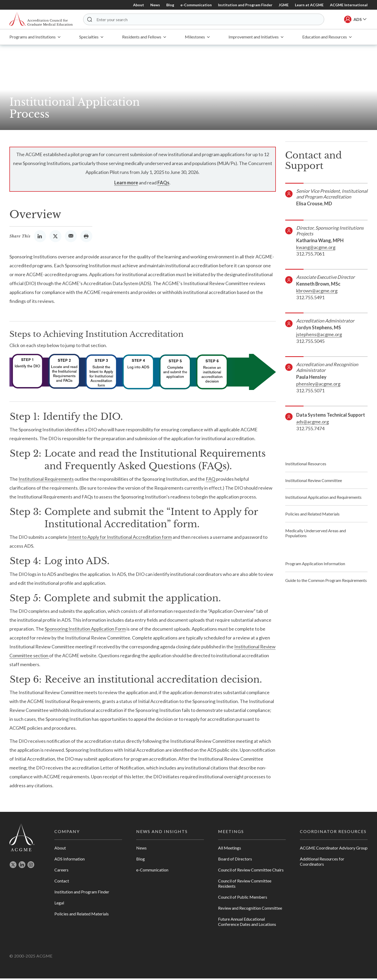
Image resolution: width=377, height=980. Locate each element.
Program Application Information (315, 565)
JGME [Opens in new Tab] (284, 5)
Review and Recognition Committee (250, 910)
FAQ (211, 481)
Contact (62, 883)
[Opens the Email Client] (71, 238)
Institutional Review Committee (314, 482)
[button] (97, 20)
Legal (59, 905)
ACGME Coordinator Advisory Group (334, 850)
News (155, 5)
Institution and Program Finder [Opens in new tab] (82, 894)
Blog (170, 5)
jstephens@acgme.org (319, 336)
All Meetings (230, 850)
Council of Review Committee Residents (245, 885)
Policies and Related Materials (312, 516)
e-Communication (196, 5)
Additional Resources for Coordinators (322, 863)
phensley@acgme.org (318, 386)
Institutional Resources (306, 465)
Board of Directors (235, 861)
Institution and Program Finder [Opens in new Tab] (245, 5)
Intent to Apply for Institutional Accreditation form (120, 539)
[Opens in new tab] (13, 868)
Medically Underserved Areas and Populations (316, 535)
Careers (61, 872)
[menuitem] (35, 39)
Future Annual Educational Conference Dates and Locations (247, 923)
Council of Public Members (243, 899)
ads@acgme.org (313, 423)
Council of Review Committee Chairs (251, 872)
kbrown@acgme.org (317, 292)
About (139, 5)
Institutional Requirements (46, 481)
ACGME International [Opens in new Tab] (349, 5)
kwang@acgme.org (316, 249)
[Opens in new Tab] (40, 238)
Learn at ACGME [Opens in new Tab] (309, 5)
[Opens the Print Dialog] (86, 238)
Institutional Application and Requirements (323, 499)
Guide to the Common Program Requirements (326, 582)
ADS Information (70, 861)
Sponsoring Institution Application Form (85, 631)
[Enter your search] (208, 20)
